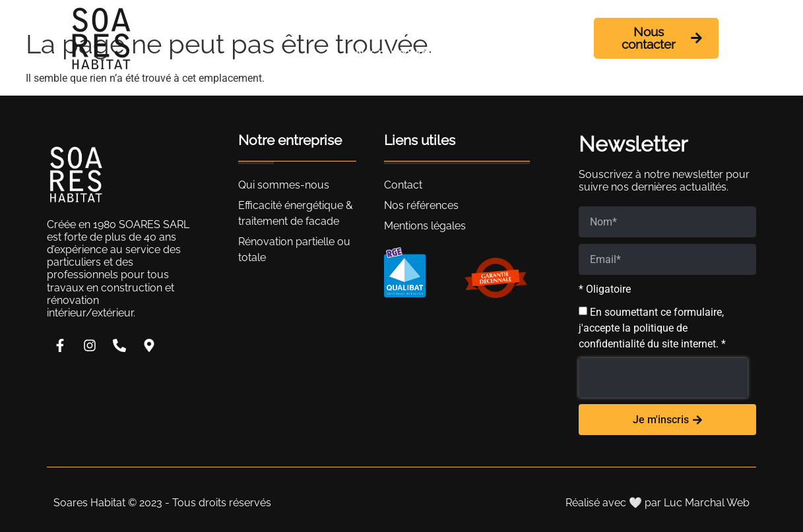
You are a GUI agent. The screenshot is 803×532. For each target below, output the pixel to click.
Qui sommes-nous (366, 23)
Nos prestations (484, 23)
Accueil (275, 23)
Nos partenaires (394, 53)
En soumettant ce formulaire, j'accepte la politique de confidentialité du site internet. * (652, 328)
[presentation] (663, 378)
